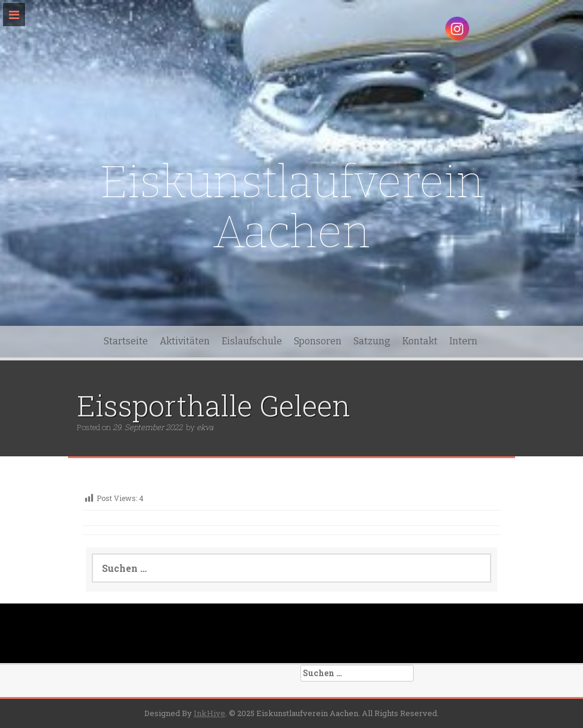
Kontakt (420, 341)
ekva (205, 427)
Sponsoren (318, 341)
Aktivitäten (185, 341)
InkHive (210, 713)
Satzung (372, 341)
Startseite (126, 341)
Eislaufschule (252, 341)
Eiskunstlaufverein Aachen (292, 207)
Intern (463, 341)
